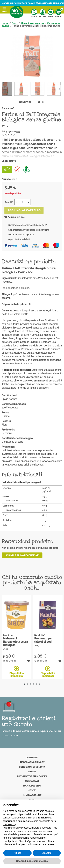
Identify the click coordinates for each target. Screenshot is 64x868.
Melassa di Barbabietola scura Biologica (15, 642)
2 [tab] (28, 684)
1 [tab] (25, 684)
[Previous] (59, 89)
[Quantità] (23, 202)
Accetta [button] (47, 853)
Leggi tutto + (10, 161)
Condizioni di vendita (32, 767)
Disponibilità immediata (17, 672)
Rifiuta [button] (17, 853)
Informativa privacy (32, 762)
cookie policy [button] (9, 824)
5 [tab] (36, 684)
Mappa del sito (32, 786)
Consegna (32, 758)
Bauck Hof (8, 108)
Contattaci (32, 781)
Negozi (32, 790)
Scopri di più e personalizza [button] (32, 861)
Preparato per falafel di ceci (43, 640)
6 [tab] (39, 684)
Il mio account (32, 795)
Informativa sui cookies (32, 776)
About (32, 772)
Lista (51, 13)
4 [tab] (34, 684)
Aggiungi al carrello (24, 210)
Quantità (9, 202)
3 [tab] (31, 684)
